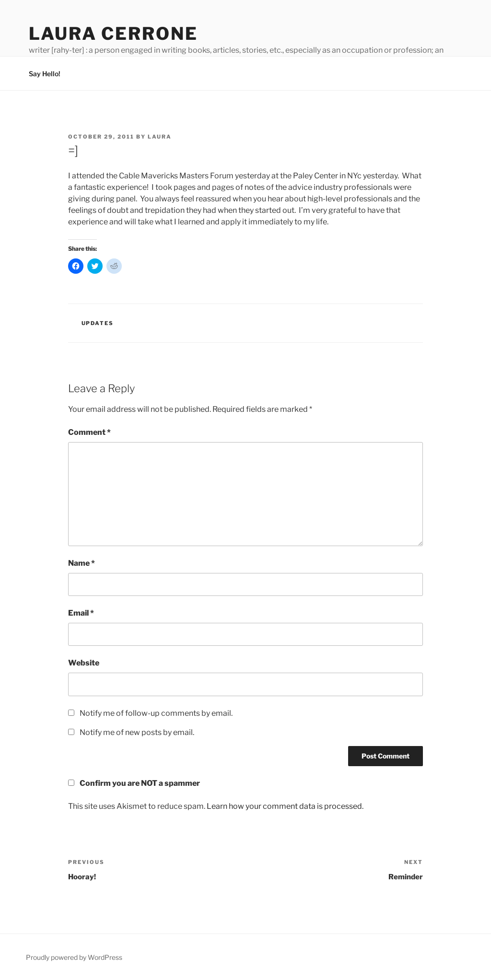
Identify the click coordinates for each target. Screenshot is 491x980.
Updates (98, 323)
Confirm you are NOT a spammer (134, 783)
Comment (89, 432)
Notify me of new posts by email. (137, 732)
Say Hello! (45, 74)
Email (81, 613)
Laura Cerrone (113, 34)
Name (82, 563)
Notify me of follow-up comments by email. (156, 713)
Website (84, 663)
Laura (160, 137)
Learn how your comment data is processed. (285, 806)
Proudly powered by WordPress (74, 957)
